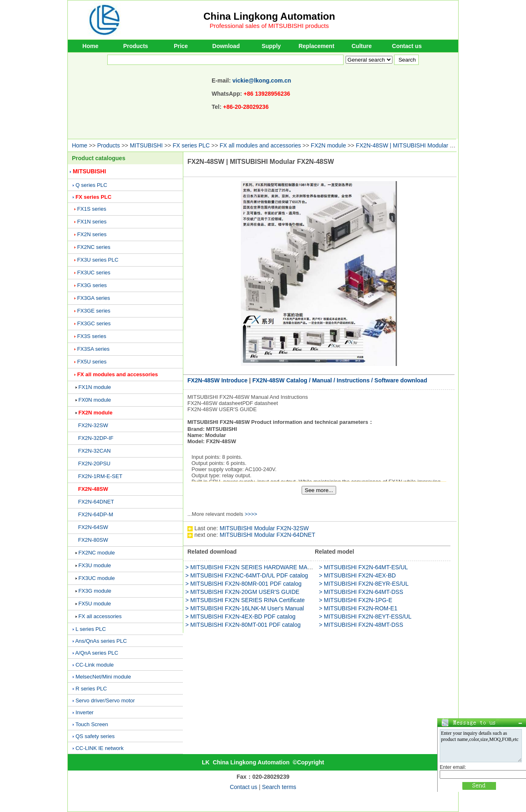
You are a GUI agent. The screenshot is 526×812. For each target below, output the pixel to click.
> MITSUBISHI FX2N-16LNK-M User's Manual (245, 608)
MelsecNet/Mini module (103, 677)
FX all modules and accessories (261, 145)
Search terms (279, 787)
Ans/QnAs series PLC (101, 641)
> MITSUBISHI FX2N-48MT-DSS (361, 625)
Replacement (316, 46)
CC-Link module (95, 665)
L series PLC (91, 629)
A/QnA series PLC (97, 653)
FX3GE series (94, 311)
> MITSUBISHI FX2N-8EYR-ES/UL (364, 584)
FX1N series (92, 222)
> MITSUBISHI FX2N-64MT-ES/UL (363, 567)
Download (226, 46)
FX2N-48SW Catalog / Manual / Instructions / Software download (340, 380)
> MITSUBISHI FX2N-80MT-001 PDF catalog (243, 625)
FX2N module (328, 145)
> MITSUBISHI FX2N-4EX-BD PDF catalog (240, 616)
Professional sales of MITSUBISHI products (269, 26)
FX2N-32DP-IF (96, 438)
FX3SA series (93, 349)
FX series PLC (191, 145)
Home (91, 46)
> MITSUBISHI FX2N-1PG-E (356, 600)
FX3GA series (94, 298)
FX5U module (95, 604)
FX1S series (92, 209)
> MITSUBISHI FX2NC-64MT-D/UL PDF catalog (247, 575)
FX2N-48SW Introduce (217, 380)
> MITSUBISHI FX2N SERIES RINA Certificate (245, 600)
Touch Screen (92, 724)
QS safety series (95, 736)
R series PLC (91, 689)
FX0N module (95, 400)
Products (136, 46)
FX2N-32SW (93, 425)
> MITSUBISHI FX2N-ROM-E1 (358, 608)
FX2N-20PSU (94, 464)
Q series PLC (91, 185)
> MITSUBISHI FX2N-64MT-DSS (361, 592)
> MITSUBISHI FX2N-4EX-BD (357, 575)
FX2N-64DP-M (96, 514)
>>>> (251, 514)
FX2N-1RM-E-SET (100, 476)
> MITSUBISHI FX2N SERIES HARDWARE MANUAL (254, 567)
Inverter (85, 712)
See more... (319, 490)
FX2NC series (94, 247)
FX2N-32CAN (94, 451)
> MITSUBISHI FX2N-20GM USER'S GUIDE (242, 592)
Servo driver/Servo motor (105, 700)
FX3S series (92, 336)
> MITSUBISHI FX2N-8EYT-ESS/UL (365, 616)
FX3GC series (94, 323)
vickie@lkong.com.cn (262, 81)
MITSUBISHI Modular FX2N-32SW (264, 528)
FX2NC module (97, 553)
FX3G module (95, 591)
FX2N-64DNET (96, 502)
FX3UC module (97, 578)
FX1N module (95, 387)
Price (181, 46)
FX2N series (92, 234)
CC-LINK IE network (100, 748)
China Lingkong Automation (269, 16)
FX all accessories (100, 616)
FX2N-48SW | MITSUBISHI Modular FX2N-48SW (419, 145)
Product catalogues (99, 158)
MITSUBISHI (146, 145)
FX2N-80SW (93, 540)
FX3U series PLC (98, 260)
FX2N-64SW (93, 527)
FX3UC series (94, 273)
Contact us (407, 46)
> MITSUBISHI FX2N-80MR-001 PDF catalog (243, 584)
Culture (362, 46)
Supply (271, 46)
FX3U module (95, 565)
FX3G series (92, 285)
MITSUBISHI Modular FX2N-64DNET (267, 535)
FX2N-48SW (93, 489)
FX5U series (92, 362)
